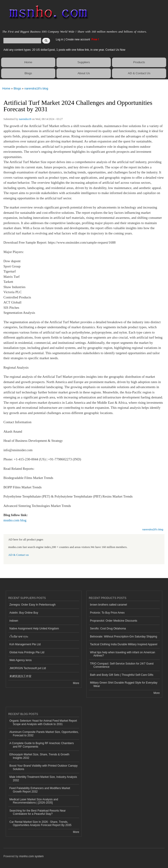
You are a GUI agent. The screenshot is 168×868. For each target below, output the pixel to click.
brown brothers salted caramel (108, 605)
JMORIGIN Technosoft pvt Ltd (28, 668)
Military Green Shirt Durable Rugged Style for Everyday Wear (124, 684)
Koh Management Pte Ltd (25, 644)
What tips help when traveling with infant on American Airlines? (123, 654)
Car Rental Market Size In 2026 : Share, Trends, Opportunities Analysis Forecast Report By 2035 (40, 823)
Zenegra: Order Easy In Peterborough (32, 605)
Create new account (78, 39)
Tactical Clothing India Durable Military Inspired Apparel (124, 644)
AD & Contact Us (139, 73)
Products (139, 62)
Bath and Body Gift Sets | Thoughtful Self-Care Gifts (122, 675)
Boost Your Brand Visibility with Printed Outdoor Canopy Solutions (43, 767)
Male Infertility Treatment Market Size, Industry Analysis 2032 (43, 779)
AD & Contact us (18, 555)
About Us (84, 73)
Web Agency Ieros (21, 660)
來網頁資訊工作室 (20, 676)
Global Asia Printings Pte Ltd (27, 652)
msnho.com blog (15, 520)
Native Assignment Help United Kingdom (34, 629)
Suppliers (84, 62)
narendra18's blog (36, 88)
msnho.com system (31, 856)
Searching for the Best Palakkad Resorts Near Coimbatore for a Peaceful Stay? (38, 812)
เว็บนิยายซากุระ (19, 637)
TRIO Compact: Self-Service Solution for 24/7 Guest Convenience (122, 665)
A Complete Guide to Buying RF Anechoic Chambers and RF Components (42, 745)
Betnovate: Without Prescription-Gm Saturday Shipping (123, 637)
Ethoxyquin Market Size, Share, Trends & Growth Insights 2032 (39, 756)
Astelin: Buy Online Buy (24, 613)
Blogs (28, 73)
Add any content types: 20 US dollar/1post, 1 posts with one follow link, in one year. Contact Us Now (64, 50)
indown (14, 621)
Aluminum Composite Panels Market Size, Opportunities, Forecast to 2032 (44, 734)
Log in (60, 39)
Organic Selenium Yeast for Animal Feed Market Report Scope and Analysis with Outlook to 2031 (43, 722)
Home (28, 62)
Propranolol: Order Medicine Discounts (114, 621)
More (76, 683)
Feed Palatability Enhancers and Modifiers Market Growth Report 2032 (40, 790)
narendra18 (25, 119)
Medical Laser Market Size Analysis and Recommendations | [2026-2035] (34, 801)
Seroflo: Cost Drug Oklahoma (108, 629)
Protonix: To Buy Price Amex (107, 613)
